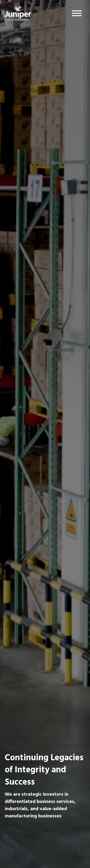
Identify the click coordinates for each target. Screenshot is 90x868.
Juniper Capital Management (18, 14)
